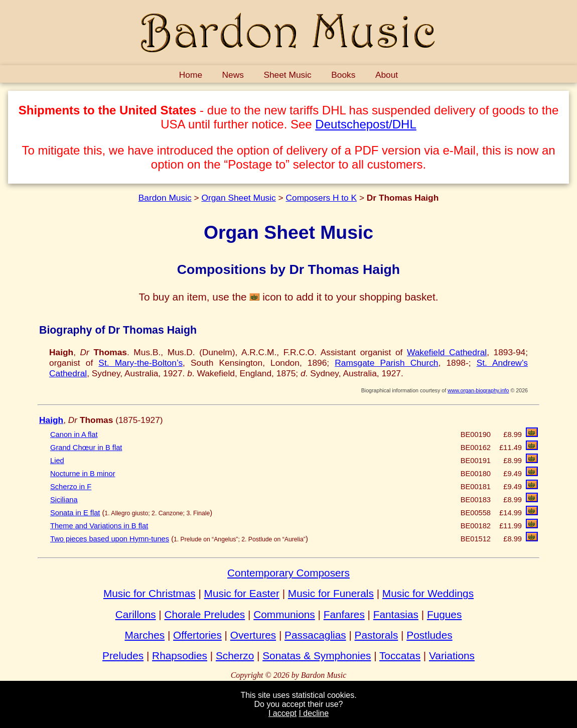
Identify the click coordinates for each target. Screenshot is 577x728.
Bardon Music (165, 198)
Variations (452, 656)
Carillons (136, 614)
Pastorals (377, 635)
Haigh (51, 420)
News (233, 75)
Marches (145, 635)
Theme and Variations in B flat (99, 526)
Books (343, 75)
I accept (282, 713)
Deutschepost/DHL (366, 124)
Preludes (123, 656)
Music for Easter (242, 593)
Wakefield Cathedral (447, 352)
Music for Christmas (150, 593)
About (387, 75)
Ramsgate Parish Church (386, 363)
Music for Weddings (428, 593)
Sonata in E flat (75, 513)
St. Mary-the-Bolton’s (140, 363)
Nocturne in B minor (83, 474)
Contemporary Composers (288, 573)
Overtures (253, 635)
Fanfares (344, 614)
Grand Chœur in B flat (86, 448)
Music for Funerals (331, 593)
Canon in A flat (74, 434)
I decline (314, 713)
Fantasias (396, 614)
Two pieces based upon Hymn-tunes (110, 539)
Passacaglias (315, 635)
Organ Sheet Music (238, 198)
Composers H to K (322, 198)
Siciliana (64, 500)
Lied (57, 461)
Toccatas (400, 656)
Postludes (429, 635)
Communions (284, 614)
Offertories (197, 635)
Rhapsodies (180, 656)
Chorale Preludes (205, 614)
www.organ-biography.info (478, 390)
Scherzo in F (71, 487)
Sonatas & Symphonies (317, 656)
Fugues (444, 614)
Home (191, 75)
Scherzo (235, 656)
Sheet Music (287, 75)
